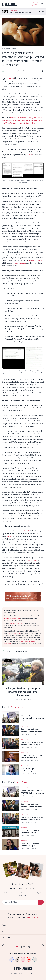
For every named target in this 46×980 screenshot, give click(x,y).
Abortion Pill (8, 71)
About (23, 925)
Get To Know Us (23, 938)
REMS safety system (35, 260)
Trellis (30, 155)
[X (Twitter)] (39, 12)
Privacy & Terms (30, 974)
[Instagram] (43, 12)
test (19, 568)
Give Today (32, 917)
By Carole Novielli (22, 71)
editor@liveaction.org (16, 624)
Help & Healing (23, 947)
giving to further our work (12, 618)
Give (36, 4)
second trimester (31, 560)
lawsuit (11, 78)
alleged (9, 536)
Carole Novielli (22, 782)
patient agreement (20, 263)
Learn (23, 931)
